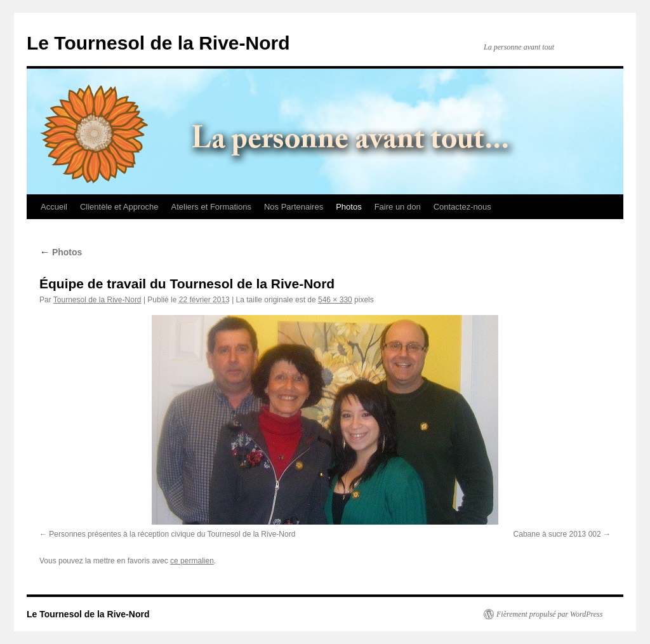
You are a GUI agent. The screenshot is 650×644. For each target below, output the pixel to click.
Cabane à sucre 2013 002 (557, 534)
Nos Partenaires (294, 207)
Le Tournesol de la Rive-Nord (158, 43)
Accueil (54, 207)
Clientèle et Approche (119, 207)
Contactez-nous (462, 207)
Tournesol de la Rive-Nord (97, 300)
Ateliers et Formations (211, 207)
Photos (348, 207)
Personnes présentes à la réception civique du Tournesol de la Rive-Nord (172, 534)
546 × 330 (335, 300)
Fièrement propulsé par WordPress (549, 614)
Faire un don (398, 207)
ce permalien (192, 561)
